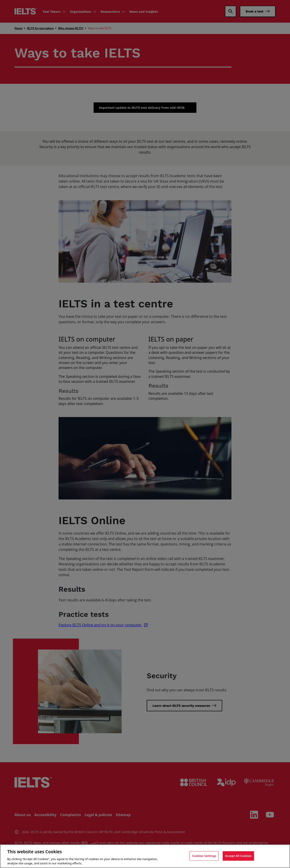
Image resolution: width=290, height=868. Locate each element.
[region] (145, 856)
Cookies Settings (204, 856)
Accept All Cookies (238, 856)
